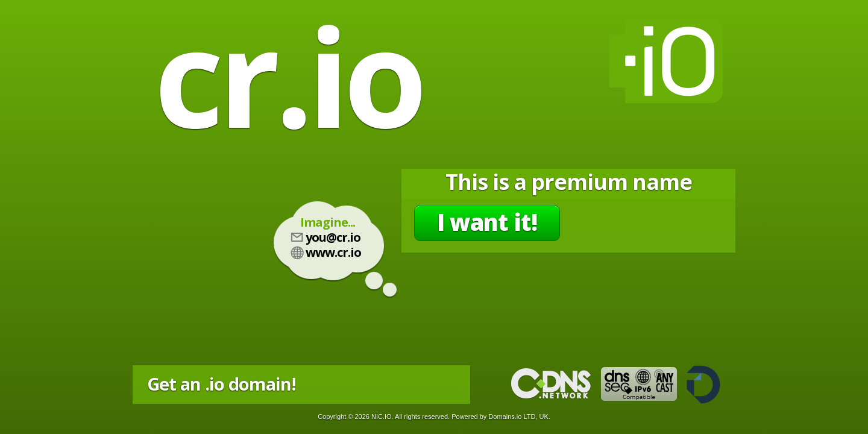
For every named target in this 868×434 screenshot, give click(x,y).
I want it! (487, 222)
